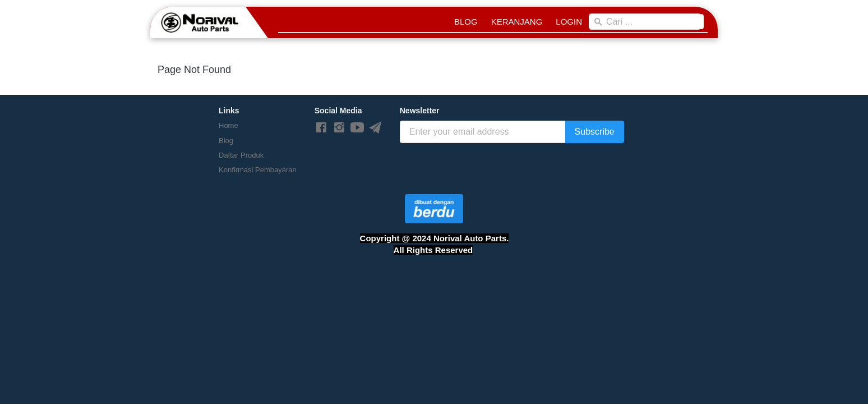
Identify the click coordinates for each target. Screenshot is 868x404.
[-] (321, 128)
